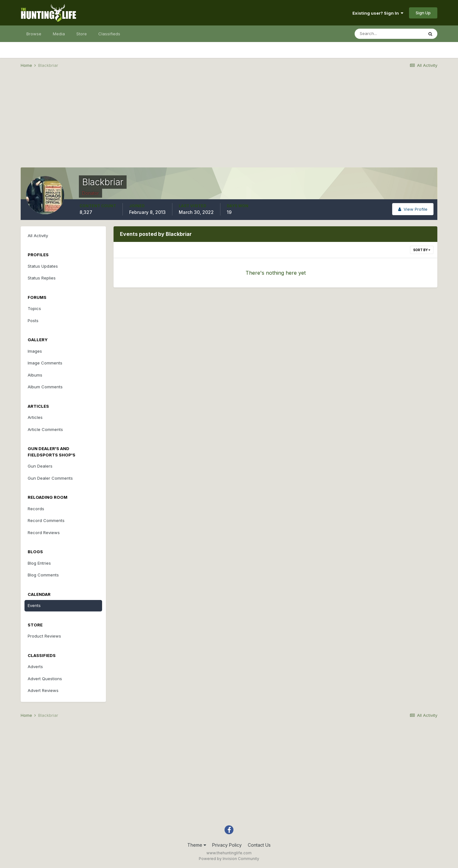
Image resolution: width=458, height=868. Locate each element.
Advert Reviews (43, 690)
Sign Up (423, 13)
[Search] (389, 34)
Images (35, 351)
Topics (34, 308)
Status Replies (42, 278)
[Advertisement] (229, 123)
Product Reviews (44, 636)
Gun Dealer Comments (50, 478)
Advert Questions (45, 679)
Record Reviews (44, 533)
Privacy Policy (227, 845)
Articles (35, 417)
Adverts (35, 667)
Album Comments (45, 387)
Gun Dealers (40, 466)
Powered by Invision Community (229, 859)
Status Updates (43, 266)
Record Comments (46, 520)
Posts (33, 321)
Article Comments (45, 429)
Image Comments (45, 363)
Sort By (422, 250)
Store (82, 34)
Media (59, 34)
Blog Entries (39, 563)
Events (34, 605)
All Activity (38, 236)
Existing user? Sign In (378, 13)
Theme (197, 845)
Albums (35, 375)
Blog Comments (43, 575)
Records (36, 509)
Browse (34, 34)
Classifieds (109, 34)
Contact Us (259, 845)
